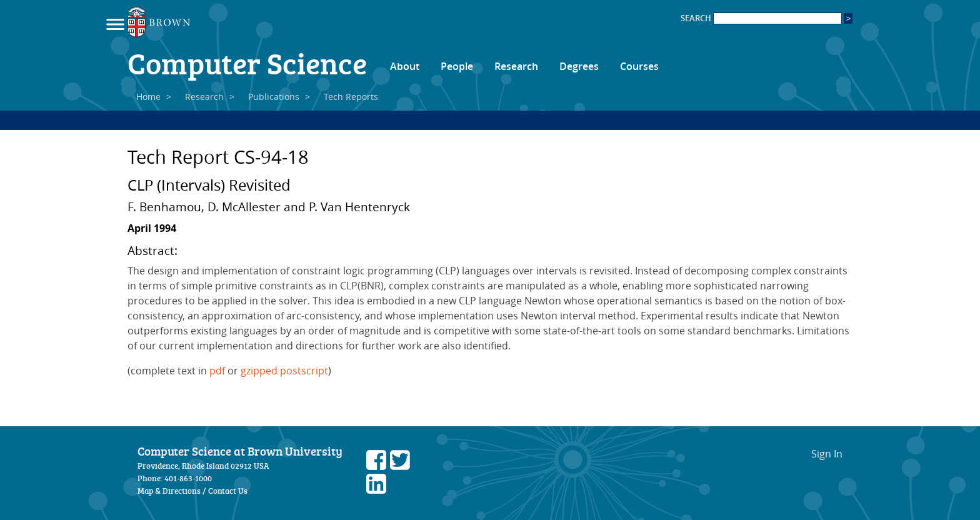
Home (148, 97)
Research (516, 66)
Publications (274, 97)
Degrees (579, 66)
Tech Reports (351, 97)
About (405, 66)
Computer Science (247, 62)
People (457, 66)
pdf (217, 371)
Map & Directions (169, 491)
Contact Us (228, 491)
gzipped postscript (284, 371)
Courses (639, 66)
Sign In (827, 454)
